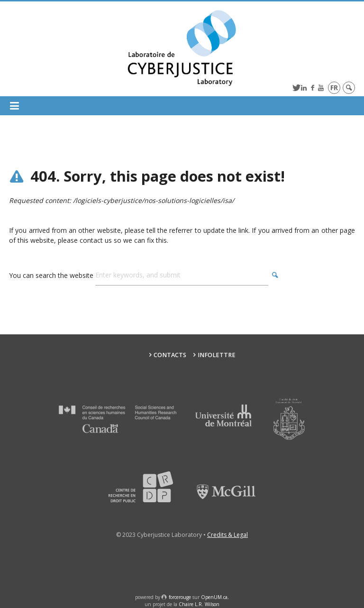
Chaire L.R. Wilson (199, 604)
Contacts (170, 355)
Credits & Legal (227, 535)
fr (334, 88)
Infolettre (217, 355)
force (180, 597)
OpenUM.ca (214, 597)
